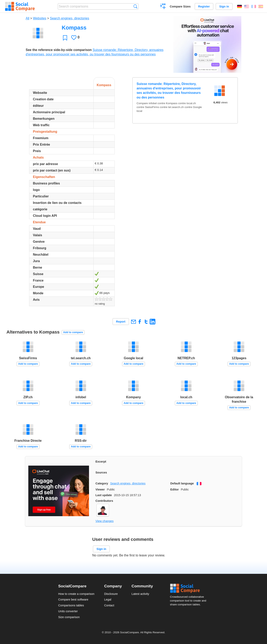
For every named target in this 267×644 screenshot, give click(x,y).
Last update (104, 495)
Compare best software (73, 600)
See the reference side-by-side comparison (59, 50)
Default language (182, 483)
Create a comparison (163, 7)
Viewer (100, 489)
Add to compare (73, 332)
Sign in (224, 6)
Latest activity (140, 594)
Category (102, 483)
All (28, 18)
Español (261, 6)
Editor (175, 489)
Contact (109, 605)
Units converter (68, 611)
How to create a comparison (76, 594)
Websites (40, 18)
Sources (101, 472)
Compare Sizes (180, 6)
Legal (108, 600)
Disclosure (111, 594)
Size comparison (69, 617)
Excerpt (101, 462)
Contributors (104, 501)
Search (135, 6)
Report (121, 322)
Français (254, 6)
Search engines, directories (70, 18)
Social (189, 588)
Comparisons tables (71, 605)
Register (204, 6)
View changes (104, 521)
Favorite (65, 38)
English (247, 6)
